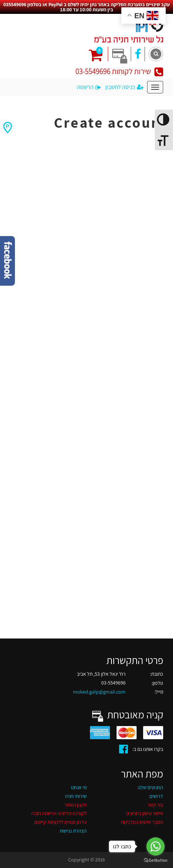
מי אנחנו (79, 787)
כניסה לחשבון (124, 87)
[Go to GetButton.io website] (156, 861)
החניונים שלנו (150, 787)
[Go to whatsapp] (156, 846)
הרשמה (89, 87)
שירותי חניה (76, 796)
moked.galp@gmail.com (99, 692)
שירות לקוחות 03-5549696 (119, 71)
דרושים (156, 796)
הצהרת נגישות (73, 831)
